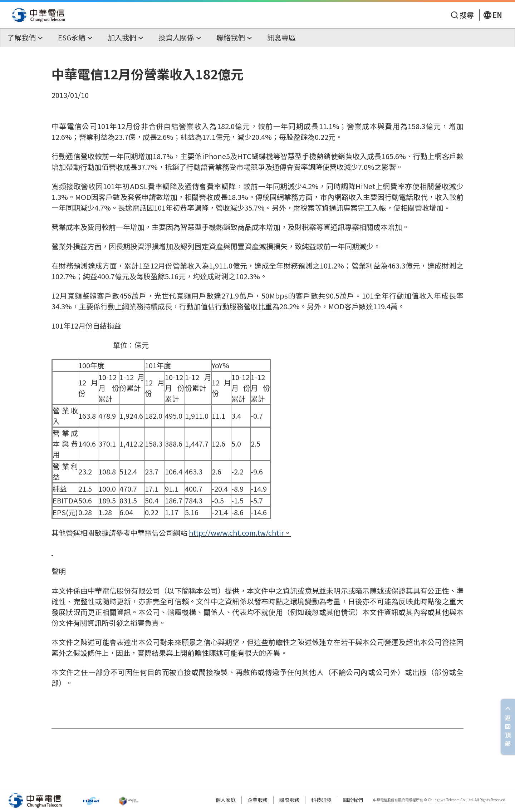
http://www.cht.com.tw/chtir (236, 533)
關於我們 (353, 800)
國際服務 (289, 800)
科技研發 (321, 800)
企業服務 (257, 800)
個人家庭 (226, 800)
